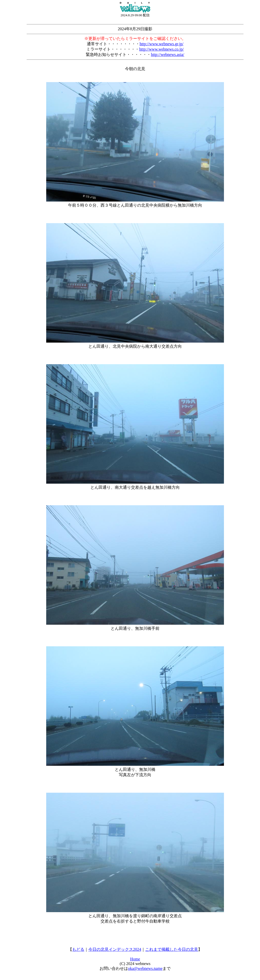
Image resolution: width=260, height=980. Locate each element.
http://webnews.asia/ (167, 55)
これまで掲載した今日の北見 (172, 949)
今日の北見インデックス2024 (115, 949)
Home (135, 959)
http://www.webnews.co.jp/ (161, 49)
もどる (78, 949)
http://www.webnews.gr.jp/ (162, 44)
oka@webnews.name (145, 968)
